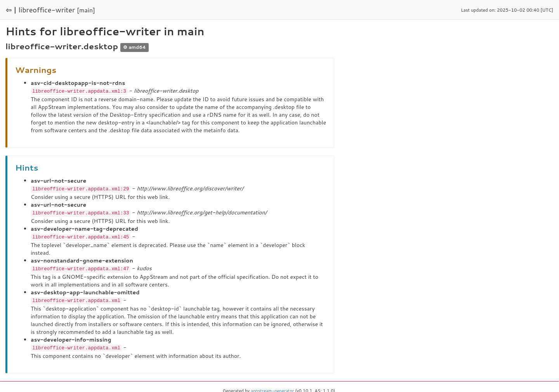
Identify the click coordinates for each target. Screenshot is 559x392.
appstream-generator (272, 388)
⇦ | (11, 10)
